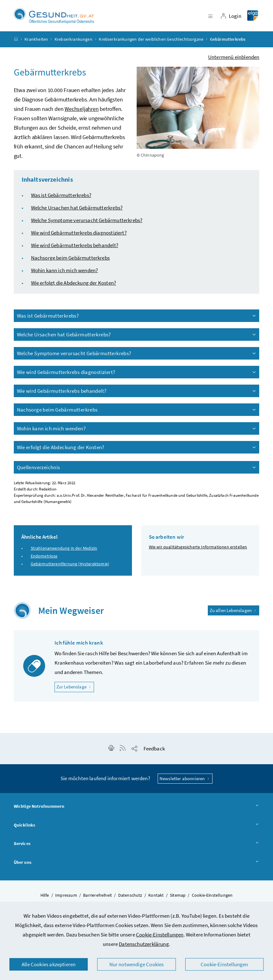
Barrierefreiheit (97, 898)
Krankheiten (36, 42)
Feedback (154, 751)
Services (137, 847)
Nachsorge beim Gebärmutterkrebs (70, 261)
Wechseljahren (81, 112)
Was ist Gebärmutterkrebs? (61, 198)
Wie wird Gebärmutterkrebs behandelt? (75, 248)
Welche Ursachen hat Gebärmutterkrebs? (77, 210)
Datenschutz (130, 898)
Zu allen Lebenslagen (234, 613)
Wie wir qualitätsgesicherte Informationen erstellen (198, 550)
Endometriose (44, 559)
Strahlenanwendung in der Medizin (64, 551)
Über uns (137, 865)
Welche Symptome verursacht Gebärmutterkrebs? (87, 223)
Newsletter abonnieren (185, 781)
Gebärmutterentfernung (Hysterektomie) (70, 567)
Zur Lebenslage (75, 689)
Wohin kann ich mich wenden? (65, 273)
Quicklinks (137, 828)
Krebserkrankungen (73, 42)
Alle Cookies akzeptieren (49, 964)
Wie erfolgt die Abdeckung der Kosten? (74, 286)
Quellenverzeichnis (137, 470)
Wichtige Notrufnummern (137, 809)
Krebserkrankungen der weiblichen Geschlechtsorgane (151, 42)
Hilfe (45, 898)
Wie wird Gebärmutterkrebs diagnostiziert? (79, 236)
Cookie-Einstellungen (160, 935)
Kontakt (156, 898)
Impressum (66, 898)
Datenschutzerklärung (144, 944)
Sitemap (178, 898)
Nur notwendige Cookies (137, 964)
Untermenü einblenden (234, 60)
